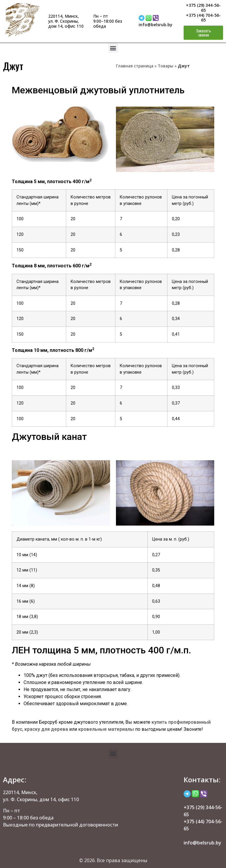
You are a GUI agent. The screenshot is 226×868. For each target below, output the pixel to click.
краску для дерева (46, 729)
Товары (166, 66)
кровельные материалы (106, 729)
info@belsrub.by (156, 25)
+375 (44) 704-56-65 (203, 18)
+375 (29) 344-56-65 (203, 8)
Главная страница (135, 66)
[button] (113, 48)
